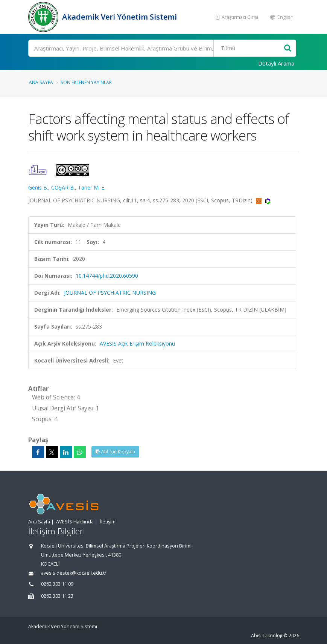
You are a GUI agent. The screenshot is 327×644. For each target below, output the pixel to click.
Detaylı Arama (276, 63)
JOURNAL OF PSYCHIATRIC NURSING (110, 293)
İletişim (108, 522)
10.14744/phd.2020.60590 (107, 276)
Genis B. (38, 187)
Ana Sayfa (41, 82)
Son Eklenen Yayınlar (86, 82)
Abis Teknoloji (267, 636)
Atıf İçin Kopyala (115, 452)
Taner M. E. (92, 187)
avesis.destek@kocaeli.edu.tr (74, 573)
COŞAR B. (63, 187)
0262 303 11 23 (57, 596)
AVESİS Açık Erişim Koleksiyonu (137, 343)
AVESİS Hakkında (75, 522)
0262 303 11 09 (57, 584)
